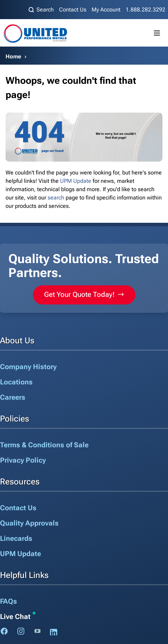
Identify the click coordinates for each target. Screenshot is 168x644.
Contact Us (73, 10)
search (56, 198)
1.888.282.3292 (145, 10)
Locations (16, 382)
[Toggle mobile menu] (157, 33)
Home (13, 56)
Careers (13, 397)
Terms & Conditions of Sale (44, 445)
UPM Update (76, 181)
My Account (106, 10)
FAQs (9, 601)
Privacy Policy (23, 460)
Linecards (16, 538)
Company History (28, 367)
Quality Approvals (29, 523)
